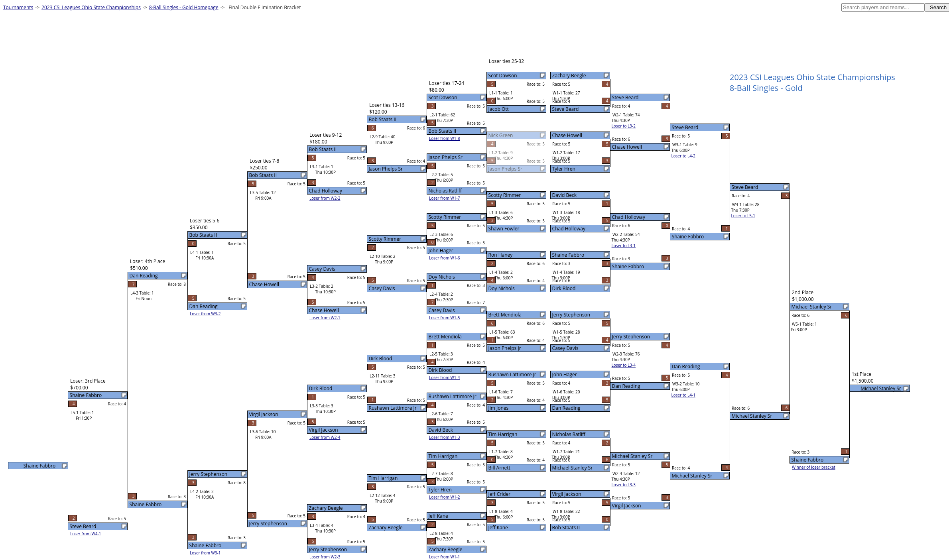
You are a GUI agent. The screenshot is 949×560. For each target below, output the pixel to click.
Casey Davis (565, 348)
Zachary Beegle (569, 76)
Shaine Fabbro (568, 255)
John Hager (565, 374)
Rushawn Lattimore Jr (512, 374)
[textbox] (883, 7)
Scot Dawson (503, 76)
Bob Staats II (566, 528)
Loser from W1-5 (445, 318)
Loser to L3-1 (624, 246)
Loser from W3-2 (205, 314)
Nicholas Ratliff (569, 434)
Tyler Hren (564, 169)
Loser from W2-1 (325, 318)
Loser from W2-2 (325, 198)
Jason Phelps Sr (505, 169)
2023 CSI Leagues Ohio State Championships (91, 7)
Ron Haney (501, 255)
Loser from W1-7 (445, 198)
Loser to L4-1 (683, 395)
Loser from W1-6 (445, 258)
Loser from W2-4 (325, 437)
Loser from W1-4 (445, 377)
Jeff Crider (500, 494)
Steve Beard (566, 109)
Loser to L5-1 (743, 216)
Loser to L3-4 (624, 365)
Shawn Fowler (504, 229)
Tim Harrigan (503, 434)
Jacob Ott (499, 109)
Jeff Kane (498, 528)
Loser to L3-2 (624, 126)
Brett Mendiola (505, 315)
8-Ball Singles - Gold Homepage (184, 7)
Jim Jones (499, 408)
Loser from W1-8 (445, 138)
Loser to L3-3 (624, 485)
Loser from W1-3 (445, 437)
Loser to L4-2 (683, 156)
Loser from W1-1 (445, 557)
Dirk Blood (564, 288)
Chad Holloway (569, 229)
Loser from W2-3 (325, 557)
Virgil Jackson (567, 494)
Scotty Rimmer (505, 195)
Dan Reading (566, 408)
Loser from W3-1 (205, 553)
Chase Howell (567, 135)
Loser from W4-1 (86, 534)
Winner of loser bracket (814, 467)
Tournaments (18, 7)
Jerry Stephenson (571, 315)
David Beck (564, 195)
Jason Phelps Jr (505, 348)
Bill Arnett (499, 468)
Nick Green (501, 135)
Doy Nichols (502, 288)
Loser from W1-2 (445, 497)
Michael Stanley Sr (573, 468)
